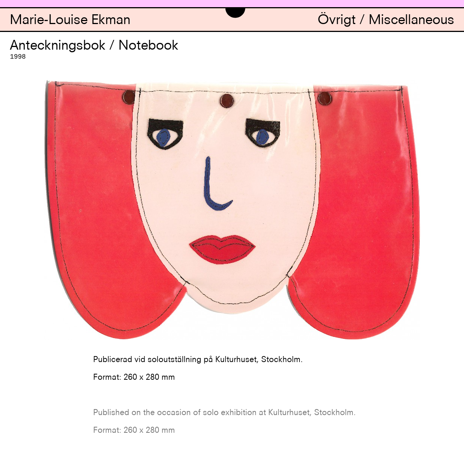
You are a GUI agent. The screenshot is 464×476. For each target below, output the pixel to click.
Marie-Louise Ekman (70, 21)
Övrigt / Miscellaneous (386, 21)
